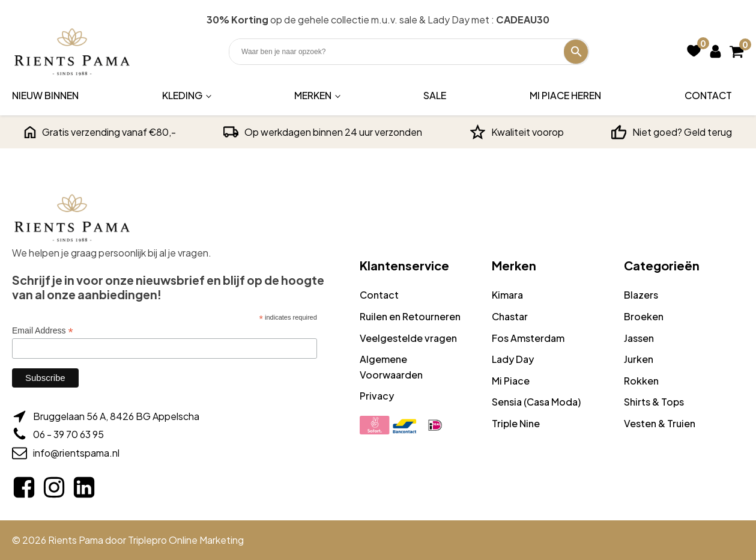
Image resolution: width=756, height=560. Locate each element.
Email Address (43, 331)
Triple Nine (516, 423)
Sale (435, 95)
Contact (708, 95)
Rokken (641, 381)
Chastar (510, 316)
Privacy (377, 396)
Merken (313, 95)
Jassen (639, 338)
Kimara (507, 295)
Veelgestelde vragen (408, 338)
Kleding (182, 95)
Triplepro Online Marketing (186, 540)
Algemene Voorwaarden (391, 367)
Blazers (641, 295)
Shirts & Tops (654, 402)
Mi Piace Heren (565, 95)
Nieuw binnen (45, 95)
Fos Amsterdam (528, 338)
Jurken (639, 359)
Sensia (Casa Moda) (536, 402)
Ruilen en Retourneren (410, 316)
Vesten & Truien (660, 423)
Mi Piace (511, 381)
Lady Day (513, 359)
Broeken (644, 316)
